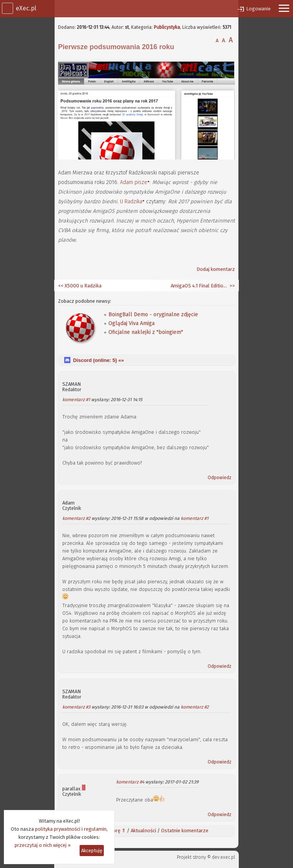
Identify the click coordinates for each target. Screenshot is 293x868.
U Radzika (131, 202)
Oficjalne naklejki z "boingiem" (146, 332)
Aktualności (143, 831)
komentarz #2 (76, 518)
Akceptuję (92, 851)
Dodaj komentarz (216, 269)
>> (232, 286)
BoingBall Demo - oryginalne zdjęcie (153, 315)
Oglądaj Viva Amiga (132, 323)
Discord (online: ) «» (98, 360)
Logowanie (258, 9)
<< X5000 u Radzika (80, 286)
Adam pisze (134, 182)
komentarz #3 (76, 707)
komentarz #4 (130, 782)
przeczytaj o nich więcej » (43, 845)
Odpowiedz (220, 478)
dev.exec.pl (223, 857)
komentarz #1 (76, 400)
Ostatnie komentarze (185, 831)
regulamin (95, 829)
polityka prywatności (58, 829)
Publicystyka (167, 27)
